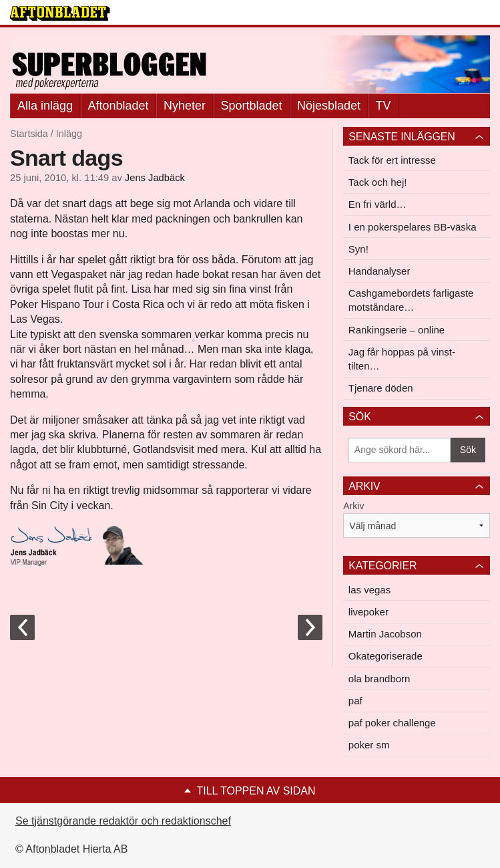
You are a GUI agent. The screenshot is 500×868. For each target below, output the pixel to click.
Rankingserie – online (397, 330)
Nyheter (185, 106)
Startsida (29, 134)
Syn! (358, 249)
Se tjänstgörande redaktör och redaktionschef (123, 821)
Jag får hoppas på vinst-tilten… (402, 359)
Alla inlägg (45, 106)
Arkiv (353, 506)
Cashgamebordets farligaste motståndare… (411, 300)
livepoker (368, 612)
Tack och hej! (378, 182)
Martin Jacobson (385, 634)
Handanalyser (380, 271)
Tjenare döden (381, 388)
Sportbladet (252, 106)
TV (384, 106)
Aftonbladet (118, 106)
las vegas (369, 590)
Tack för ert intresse (392, 160)
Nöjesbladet (329, 106)
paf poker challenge (392, 723)
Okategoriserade (386, 656)
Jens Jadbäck (155, 178)
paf (355, 701)
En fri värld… (378, 204)
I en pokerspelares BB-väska (413, 227)
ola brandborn (380, 679)
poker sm (369, 745)
